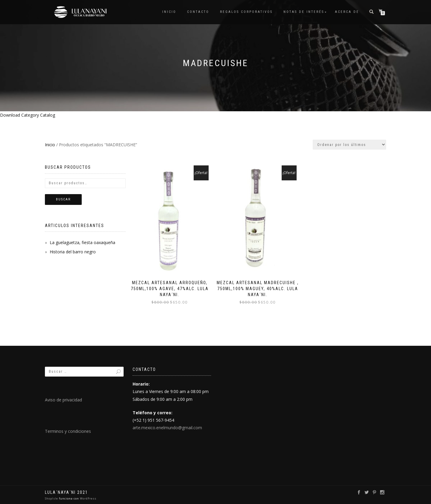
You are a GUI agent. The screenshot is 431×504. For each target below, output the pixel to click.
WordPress (88, 498)
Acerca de (347, 12)
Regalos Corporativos (246, 12)
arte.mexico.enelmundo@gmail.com (167, 428)
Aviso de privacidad (63, 400)
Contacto (198, 12)
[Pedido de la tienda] (349, 145)
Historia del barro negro (73, 252)
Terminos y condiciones (68, 431)
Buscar (63, 199)
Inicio (169, 12)
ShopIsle (52, 498)
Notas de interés (304, 12)
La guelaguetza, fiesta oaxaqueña (82, 242)
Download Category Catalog (28, 115)
